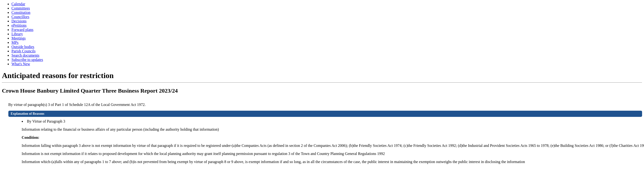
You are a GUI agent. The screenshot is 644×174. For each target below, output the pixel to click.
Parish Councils (24, 51)
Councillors (20, 17)
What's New (21, 64)
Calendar (18, 4)
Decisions (19, 21)
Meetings (19, 38)
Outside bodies (23, 47)
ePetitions (19, 25)
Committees (21, 8)
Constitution (21, 12)
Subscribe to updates (27, 60)
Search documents (25, 55)
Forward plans (22, 30)
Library (17, 34)
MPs (15, 42)
